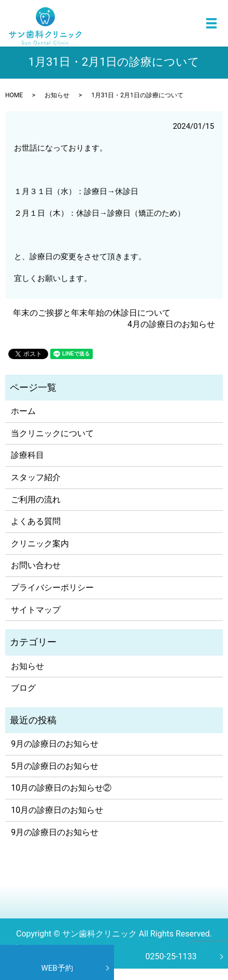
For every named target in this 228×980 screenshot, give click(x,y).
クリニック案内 (40, 544)
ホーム (23, 411)
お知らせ (57, 95)
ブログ (23, 688)
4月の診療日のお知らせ (171, 324)
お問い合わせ (36, 565)
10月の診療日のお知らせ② (61, 788)
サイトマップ (36, 610)
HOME (14, 95)
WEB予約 (57, 968)
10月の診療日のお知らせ (57, 810)
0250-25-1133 (171, 956)
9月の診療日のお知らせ (55, 744)
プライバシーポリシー (52, 588)
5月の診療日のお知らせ (55, 766)
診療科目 (27, 455)
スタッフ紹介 (36, 477)
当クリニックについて (52, 433)
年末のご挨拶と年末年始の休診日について (92, 313)
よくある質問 (36, 521)
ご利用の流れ (36, 500)
